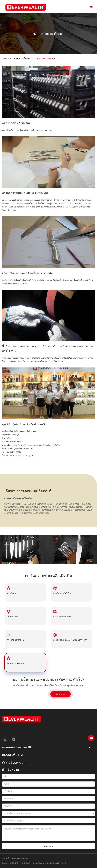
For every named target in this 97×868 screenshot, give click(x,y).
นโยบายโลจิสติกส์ (10, 863)
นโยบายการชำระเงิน (57, 863)
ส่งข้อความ (48, 846)
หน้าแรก (7, 59)
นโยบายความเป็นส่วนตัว (33, 863)
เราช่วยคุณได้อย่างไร (23, 59)
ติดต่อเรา (61, 694)
